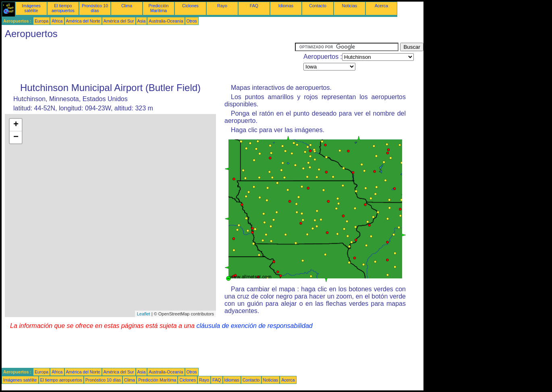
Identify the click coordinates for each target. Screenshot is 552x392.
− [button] (16, 137)
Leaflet (144, 314)
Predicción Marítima (159, 8)
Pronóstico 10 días (95, 8)
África (57, 21)
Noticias (350, 6)
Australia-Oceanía (166, 21)
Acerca (381, 6)
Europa (42, 21)
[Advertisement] (148, 61)
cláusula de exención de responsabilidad (255, 326)
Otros (192, 21)
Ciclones (190, 6)
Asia (142, 21)
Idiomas (286, 6)
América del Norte (83, 21)
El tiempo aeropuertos (63, 8)
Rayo (222, 6)
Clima (127, 6)
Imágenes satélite (31, 8)
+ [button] (16, 125)
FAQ (254, 6)
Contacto (318, 6)
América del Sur (119, 21)
